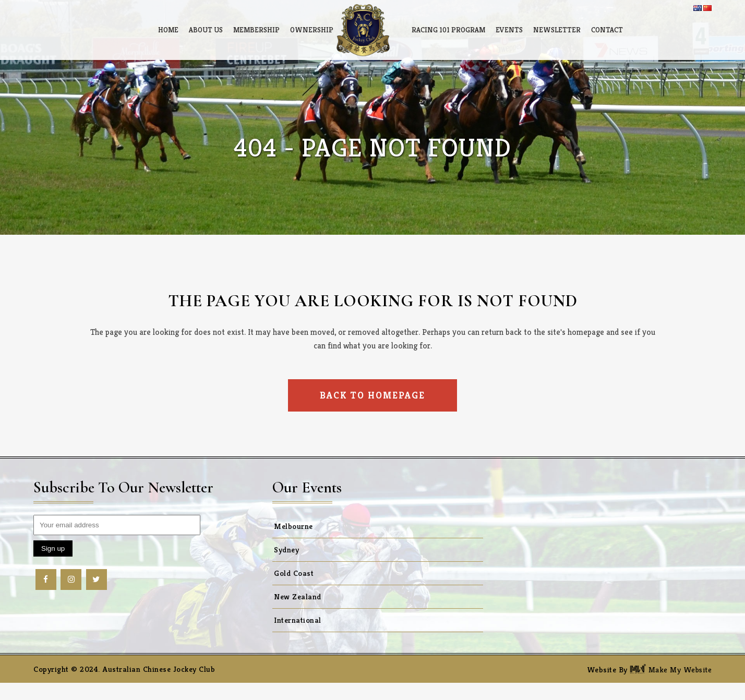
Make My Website (671, 669)
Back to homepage (372, 395)
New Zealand (298, 596)
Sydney (286, 550)
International (298, 620)
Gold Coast (294, 573)
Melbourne (293, 526)
